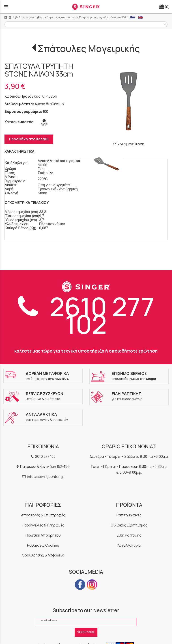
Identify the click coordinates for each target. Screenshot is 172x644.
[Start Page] (86, 7)
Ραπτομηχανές (129, 515)
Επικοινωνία (24, 17)
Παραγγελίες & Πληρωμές (43, 525)
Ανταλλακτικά (129, 545)
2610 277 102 (86, 315)
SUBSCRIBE (86, 632)
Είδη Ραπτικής (129, 535)
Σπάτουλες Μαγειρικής (89, 48)
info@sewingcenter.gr (46, 477)
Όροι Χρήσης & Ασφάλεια (43, 555)
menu (6, 7)
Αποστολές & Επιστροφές (43, 515)
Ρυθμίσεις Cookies (43, 545)
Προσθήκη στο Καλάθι (29, 139)
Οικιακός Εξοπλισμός (129, 525)
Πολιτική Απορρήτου (43, 535)
